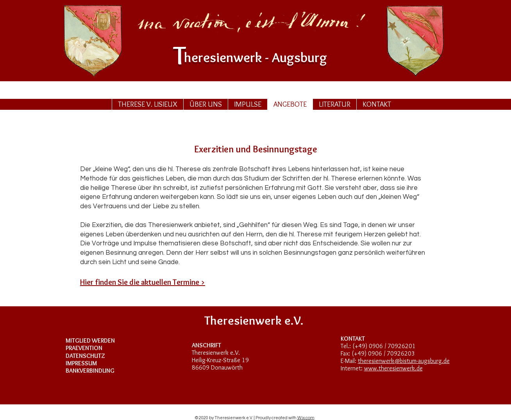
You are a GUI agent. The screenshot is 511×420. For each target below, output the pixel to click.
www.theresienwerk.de (393, 368)
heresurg (256, 57)
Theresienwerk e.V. (216, 353)
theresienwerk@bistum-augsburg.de (404, 361)
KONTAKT (353, 339)
